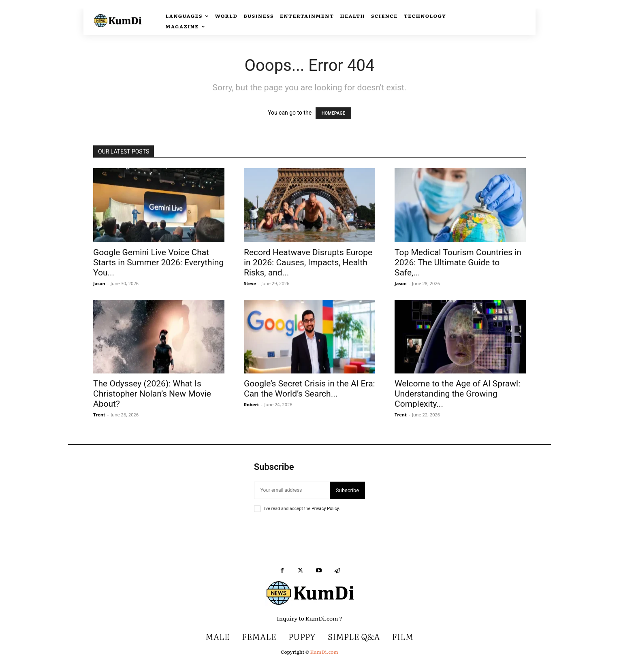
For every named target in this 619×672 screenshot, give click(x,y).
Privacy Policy (325, 509)
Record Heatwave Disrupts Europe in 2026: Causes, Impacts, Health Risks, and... (308, 262)
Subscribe (347, 490)
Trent (99, 415)
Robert (251, 404)
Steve (250, 283)
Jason (99, 283)
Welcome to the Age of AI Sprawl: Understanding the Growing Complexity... (457, 394)
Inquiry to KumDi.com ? (309, 618)
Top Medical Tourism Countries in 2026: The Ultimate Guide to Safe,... (458, 262)
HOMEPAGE (333, 113)
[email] (292, 490)
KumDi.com (324, 652)
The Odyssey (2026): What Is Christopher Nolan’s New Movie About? (152, 394)
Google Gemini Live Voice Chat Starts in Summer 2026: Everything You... (158, 262)
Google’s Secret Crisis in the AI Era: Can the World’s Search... (309, 389)
